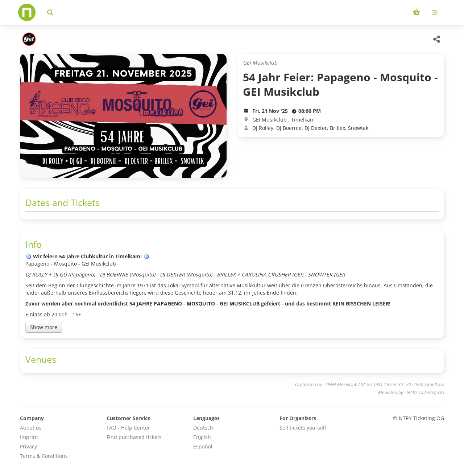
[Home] (27, 12)
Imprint (29, 437)
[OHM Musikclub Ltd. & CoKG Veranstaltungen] (28, 39)
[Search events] (50, 12)
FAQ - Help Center (128, 428)
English (202, 437)
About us (31, 428)
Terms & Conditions (44, 456)
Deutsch (203, 428)
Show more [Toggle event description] (44, 327)
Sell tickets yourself (303, 428)
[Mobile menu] (435, 12)
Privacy (28, 446)
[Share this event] (437, 39)
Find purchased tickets (134, 437)
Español (203, 446)
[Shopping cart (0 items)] (416, 12)
